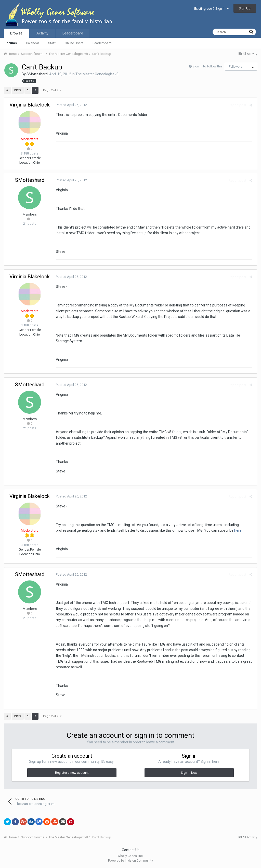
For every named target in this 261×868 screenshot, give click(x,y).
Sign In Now (189, 773)
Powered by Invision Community (130, 861)
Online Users (74, 43)
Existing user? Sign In (212, 9)
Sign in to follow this (207, 66)
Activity (42, 33)
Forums (11, 43)
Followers (236, 67)
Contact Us (131, 850)
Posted (71, 105)
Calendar (32, 43)
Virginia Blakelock (30, 105)
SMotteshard (37, 74)
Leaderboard (102, 43)
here (237, 530)
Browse (16, 33)
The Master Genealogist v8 (97, 74)
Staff (52, 43)
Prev (18, 90)
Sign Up (245, 8)
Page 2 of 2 (52, 90)
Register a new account (72, 773)
